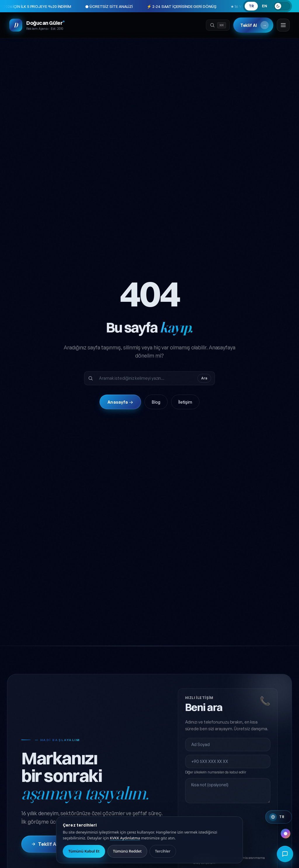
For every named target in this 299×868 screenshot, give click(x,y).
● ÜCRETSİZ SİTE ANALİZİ (81, 6)
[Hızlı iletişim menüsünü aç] (285, 854)
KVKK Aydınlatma (125, 838)
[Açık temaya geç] (282, 6)
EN (265, 6)
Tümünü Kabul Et (84, 851)
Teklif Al (254, 25)
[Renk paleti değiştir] (286, 834)
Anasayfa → (120, 402)
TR (251, 6)
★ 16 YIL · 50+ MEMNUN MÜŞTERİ (232, 6)
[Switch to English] (279, 817)
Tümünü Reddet (127, 851)
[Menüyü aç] (283, 25)
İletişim (185, 402)
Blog (156, 402)
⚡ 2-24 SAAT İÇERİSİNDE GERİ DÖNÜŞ (153, 6)
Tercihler (163, 851)
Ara (204, 378)
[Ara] (218, 25)
